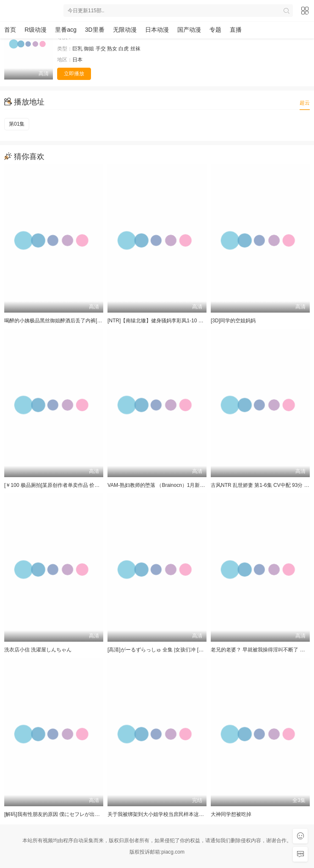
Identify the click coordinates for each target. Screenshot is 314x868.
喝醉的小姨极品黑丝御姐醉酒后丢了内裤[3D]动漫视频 (65, 321)
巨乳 (77, 49)
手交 (101, 49)
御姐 (89, 49)
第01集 (17, 124)
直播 (236, 30)
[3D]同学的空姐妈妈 (233, 321)
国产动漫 (189, 30)
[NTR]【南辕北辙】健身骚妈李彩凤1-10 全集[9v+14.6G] (171, 321)
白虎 (124, 49)
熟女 (112, 49)
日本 (77, 60)
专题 (215, 30)
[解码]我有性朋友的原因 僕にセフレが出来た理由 (60, 814)
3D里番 (95, 30)
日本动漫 (157, 30)
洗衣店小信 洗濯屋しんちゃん (38, 650)
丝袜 (135, 49)
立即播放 (74, 74)
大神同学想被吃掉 (231, 814)
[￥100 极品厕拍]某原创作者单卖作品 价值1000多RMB (66, 485)
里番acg (66, 30)
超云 (305, 103)
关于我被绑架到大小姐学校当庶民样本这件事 (158, 814)
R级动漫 (36, 30)
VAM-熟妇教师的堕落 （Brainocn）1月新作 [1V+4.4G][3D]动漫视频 (183, 485)
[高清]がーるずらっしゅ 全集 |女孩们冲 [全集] (159, 650)
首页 (10, 30)
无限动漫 (125, 30)
